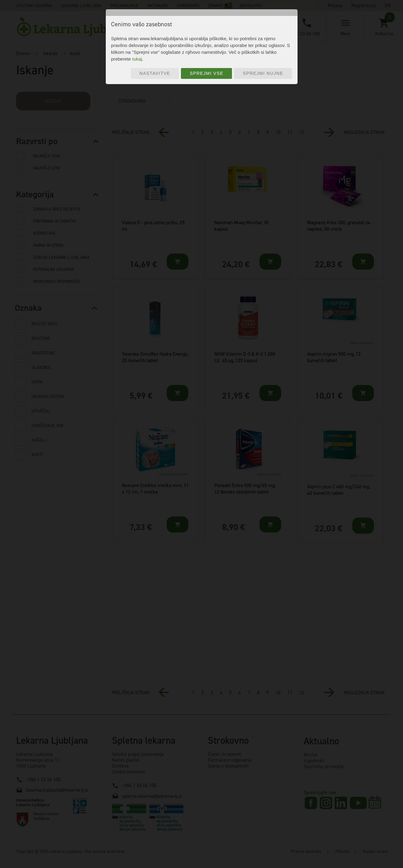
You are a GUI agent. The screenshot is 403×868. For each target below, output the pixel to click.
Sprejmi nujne (263, 73)
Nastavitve (155, 73)
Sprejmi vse (207, 73)
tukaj (137, 59)
